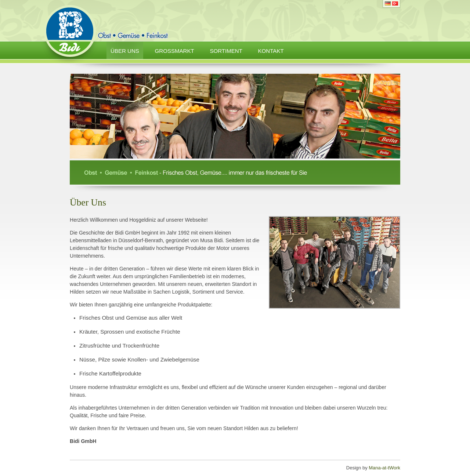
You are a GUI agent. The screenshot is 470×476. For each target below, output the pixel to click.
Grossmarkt (175, 51)
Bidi (70, 35)
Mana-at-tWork (384, 468)
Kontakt (271, 51)
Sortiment (226, 51)
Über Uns (125, 51)
